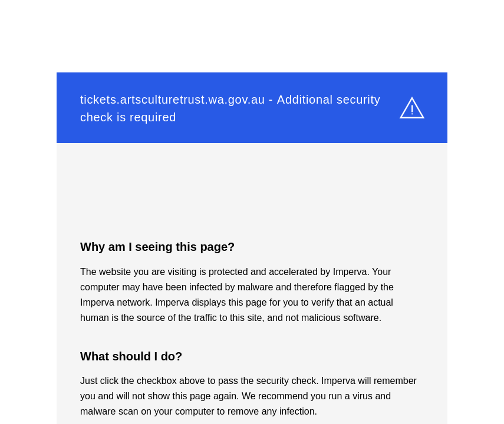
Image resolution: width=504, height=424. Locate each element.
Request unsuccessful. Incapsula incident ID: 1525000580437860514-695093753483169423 (252, 212)
